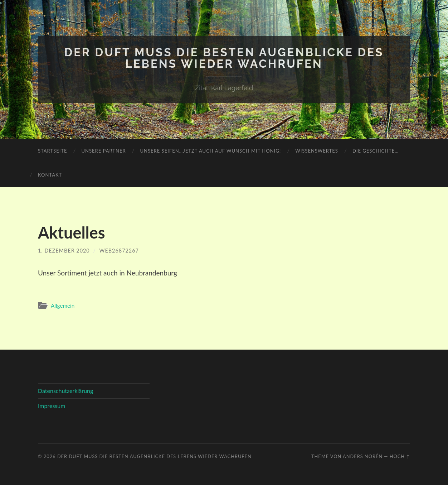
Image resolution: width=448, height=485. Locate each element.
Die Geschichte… (376, 151)
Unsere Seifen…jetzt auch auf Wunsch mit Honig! (211, 151)
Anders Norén (363, 456)
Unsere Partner (103, 151)
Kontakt (50, 175)
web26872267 (119, 251)
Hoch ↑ (400, 456)
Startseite (52, 151)
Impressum (52, 406)
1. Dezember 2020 (64, 251)
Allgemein (63, 306)
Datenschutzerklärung (65, 391)
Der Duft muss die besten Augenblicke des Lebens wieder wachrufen (224, 58)
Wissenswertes (317, 151)
